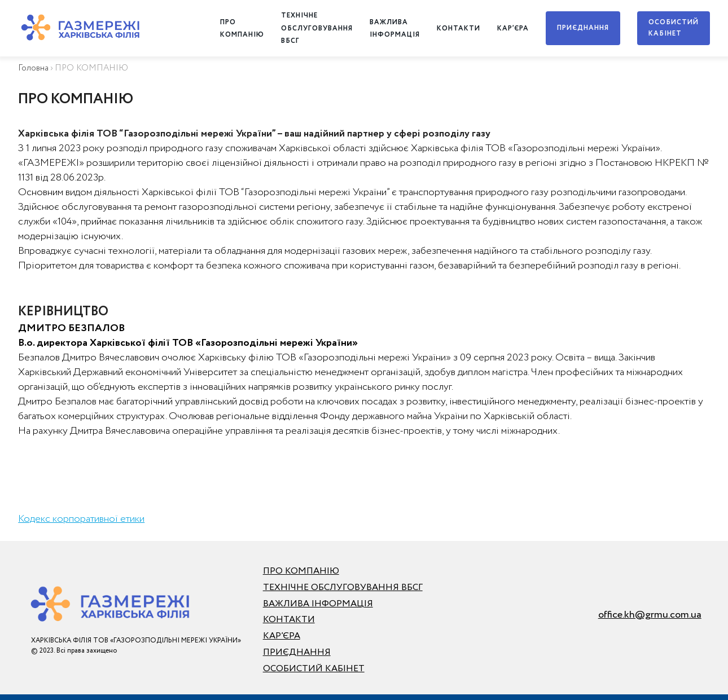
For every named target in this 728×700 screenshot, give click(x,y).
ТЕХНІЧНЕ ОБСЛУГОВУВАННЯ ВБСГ (317, 28)
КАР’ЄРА (513, 28)
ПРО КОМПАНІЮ (301, 571)
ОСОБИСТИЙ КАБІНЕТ (674, 28)
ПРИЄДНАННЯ (583, 28)
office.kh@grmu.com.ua (650, 615)
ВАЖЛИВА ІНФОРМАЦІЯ (318, 604)
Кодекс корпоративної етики (81, 519)
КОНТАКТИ (459, 28)
